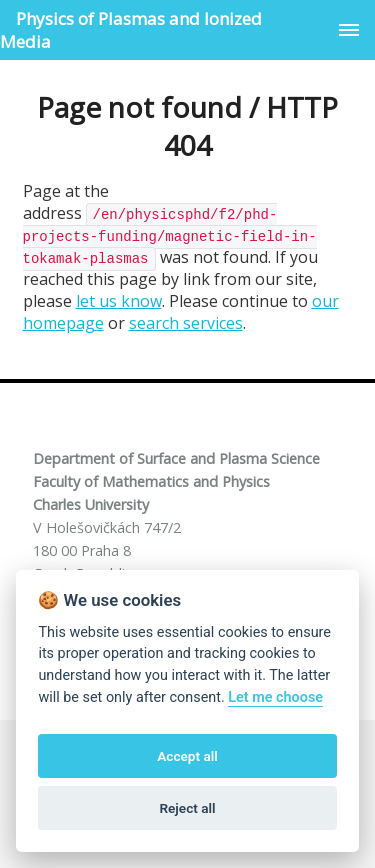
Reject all (187, 808)
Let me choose (275, 697)
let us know (119, 301)
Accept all (187, 756)
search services (186, 323)
